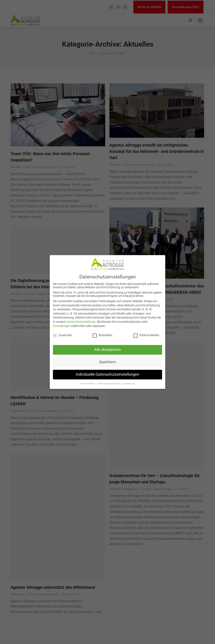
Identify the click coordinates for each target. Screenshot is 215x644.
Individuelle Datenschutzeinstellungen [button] (107, 374)
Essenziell (62, 335)
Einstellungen (62, 326)
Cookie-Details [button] (88, 384)
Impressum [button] (129, 384)
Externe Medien (146, 335)
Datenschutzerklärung (81, 322)
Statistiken (102, 335)
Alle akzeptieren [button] (107, 350)
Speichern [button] (107, 362)
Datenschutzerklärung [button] (109, 384)
